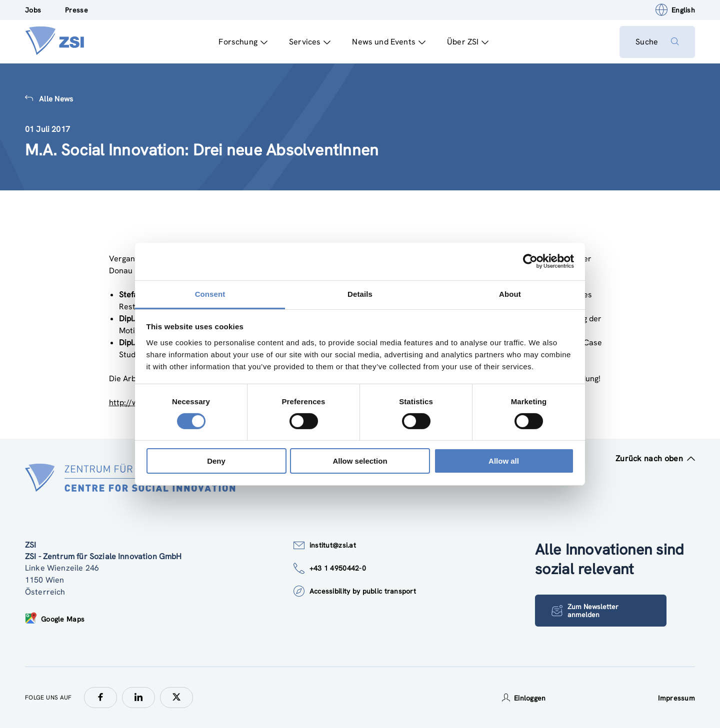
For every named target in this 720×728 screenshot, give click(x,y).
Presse (76, 10)
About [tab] (510, 294)
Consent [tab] (210, 294)
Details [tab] (360, 294)
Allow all (504, 461)
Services (310, 42)
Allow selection (360, 461)
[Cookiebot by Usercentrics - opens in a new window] (530, 261)
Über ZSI (468, 42)
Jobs (33, 10)
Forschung (243, 42)
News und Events (389, 42)
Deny (216, 461)
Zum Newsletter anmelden (585, 611)
